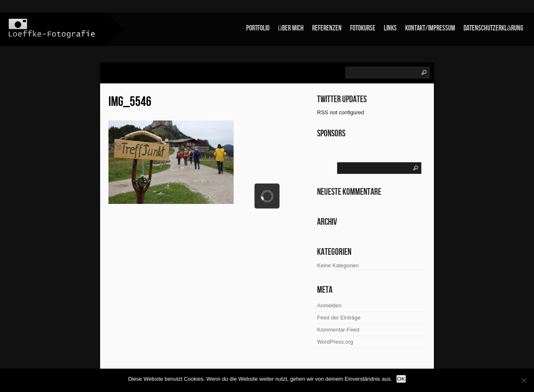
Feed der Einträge (339, 318)
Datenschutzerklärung (493, 28)
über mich (291, 28)
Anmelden (329, 305)
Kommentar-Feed (338, 330)
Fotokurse (363, 28)
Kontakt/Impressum (430, 28)
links (390, 28)
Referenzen (327, 28)
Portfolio (258, 28)
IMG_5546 (130, 102)
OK (401, 379)
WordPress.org (335, 342)
